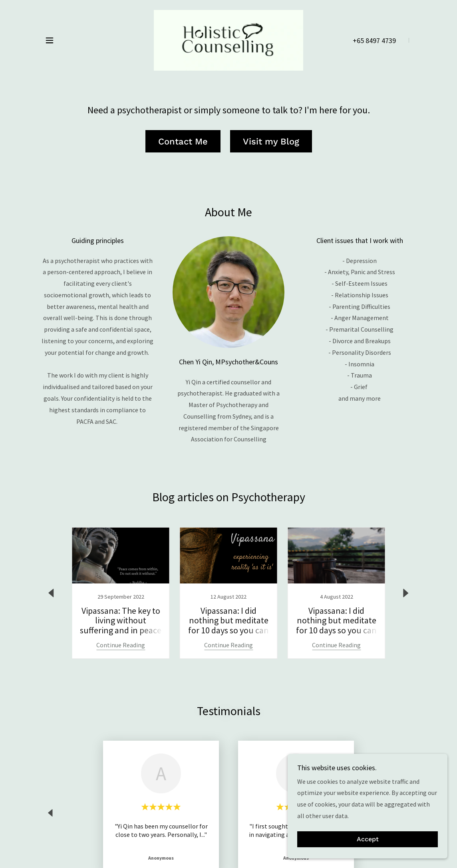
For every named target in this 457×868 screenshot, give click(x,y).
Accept (368, 839)
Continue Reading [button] (121, 645)
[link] (228, 40)
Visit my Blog (271, 141)
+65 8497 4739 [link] (374, 41)
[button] (50, 40)
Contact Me (183, 141)
